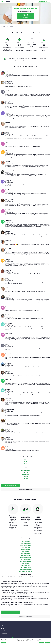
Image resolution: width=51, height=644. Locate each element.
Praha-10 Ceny (25, 474)
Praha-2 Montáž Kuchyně (26, 555)
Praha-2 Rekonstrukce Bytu (26, 561)
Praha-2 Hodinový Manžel (25, 543)
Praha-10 (25, 460)
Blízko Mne (3, 631)
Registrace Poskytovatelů (26, 489)
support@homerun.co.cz (5, 636)
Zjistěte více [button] (3, 643)
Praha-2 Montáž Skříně (25, 565)
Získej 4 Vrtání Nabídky (11, 485)
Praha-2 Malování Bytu (25, 553)
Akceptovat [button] (48, 643)
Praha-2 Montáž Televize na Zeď (25, 571)
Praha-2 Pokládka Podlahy (25, 567)
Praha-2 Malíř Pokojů (25, 547)
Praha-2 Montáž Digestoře (25, 559)
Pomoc (2, 625)
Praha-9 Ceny (25, 478)
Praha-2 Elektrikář (25, 563)
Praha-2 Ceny (25, 473)
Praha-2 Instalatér (25, 551)
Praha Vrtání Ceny (25, 470)
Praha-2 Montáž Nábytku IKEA (26, 569)
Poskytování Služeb (44, 1)
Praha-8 (26, 461)
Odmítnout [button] (42, 643)
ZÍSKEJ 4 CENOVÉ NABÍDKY (25, 16)
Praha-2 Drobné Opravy (25, 541)
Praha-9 (25, 463)
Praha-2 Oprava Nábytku (25, 557)
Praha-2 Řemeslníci (25, 549)
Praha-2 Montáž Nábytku (26, 545)
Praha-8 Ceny (25, 476)
